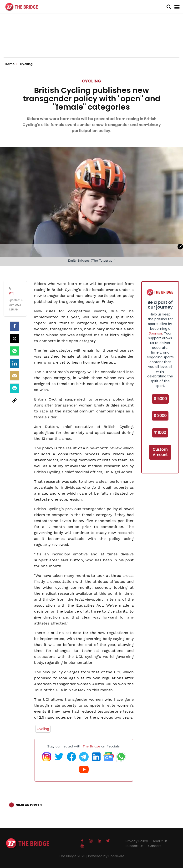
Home (11, 64)
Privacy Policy (137, 841)
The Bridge (91, 746)
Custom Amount (160, 452)
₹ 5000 (160, 399)
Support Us (135, 846)
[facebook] (15, 326)
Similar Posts (29, 805)
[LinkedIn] (15, 363)
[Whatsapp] (15, 351)
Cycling (91, 81)
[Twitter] (15, 339)
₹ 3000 (160, 416)
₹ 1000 (160, 433)
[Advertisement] (91, 43)
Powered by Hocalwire (106, 856)
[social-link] (15, 401)
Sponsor (156, 333)
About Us (160, 841)
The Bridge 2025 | (74, 856)
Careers (155, 846)
